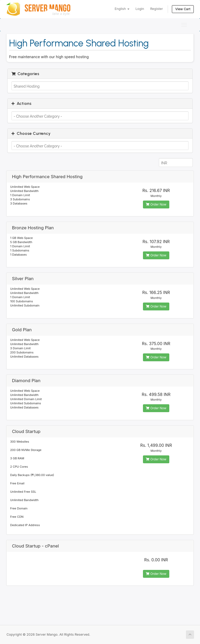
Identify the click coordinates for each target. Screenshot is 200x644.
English (122, 9)
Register (157, 9)
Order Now (156, 204)
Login (140, 9)
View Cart (183, 9)
